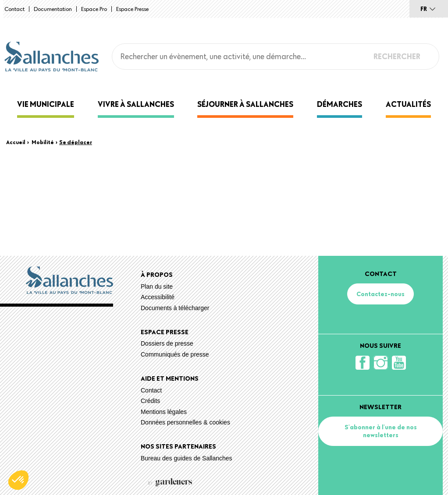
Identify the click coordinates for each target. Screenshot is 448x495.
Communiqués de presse (175, 354)
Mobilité (43, 142)
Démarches (340, 104)
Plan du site (157, 286)
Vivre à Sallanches (136, 104)
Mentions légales (164, 412)
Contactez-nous (380, 294)
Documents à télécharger (175, 308)
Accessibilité (158, 297)
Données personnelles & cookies (185, 422)
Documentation (53, 9)
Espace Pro (94, 9)
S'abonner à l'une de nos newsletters (381, 431)
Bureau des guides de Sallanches (187, 458)
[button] (18, 480)
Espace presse (132, 9)
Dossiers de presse (167, 343)
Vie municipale (46, 104)
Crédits (150, 401)
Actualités (408, 104)
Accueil (16, 142)
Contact (14, 9)
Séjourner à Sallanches (245, 104)
